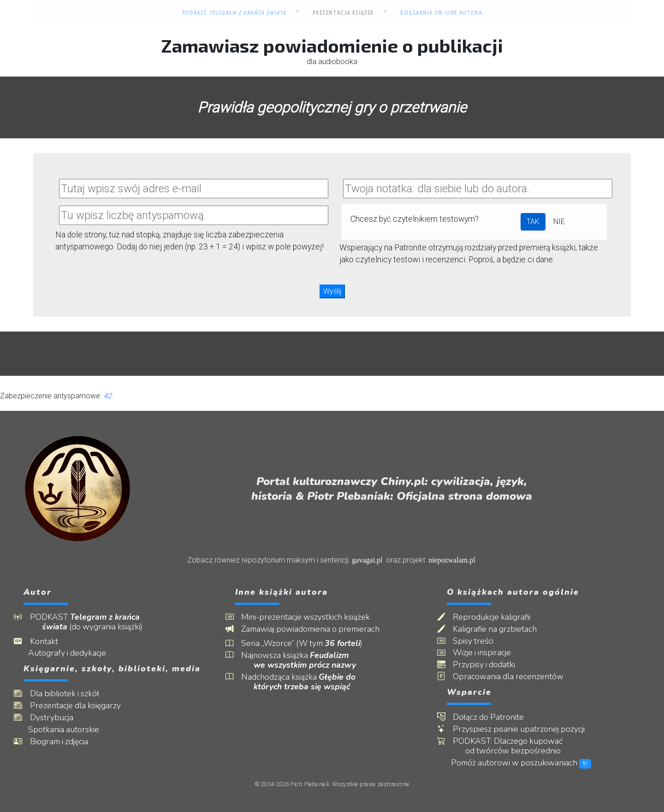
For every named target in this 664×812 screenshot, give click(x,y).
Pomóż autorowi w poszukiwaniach (528, 763)
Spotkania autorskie (71, 730)
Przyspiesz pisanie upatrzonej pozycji (525, 729)
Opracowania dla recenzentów (515, 677)
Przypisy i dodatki (490, 665)
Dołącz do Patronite (495, 717)
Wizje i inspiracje (488, 653)
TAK (533, 222)
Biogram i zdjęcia (65, 742)
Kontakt (50, 642)
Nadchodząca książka (305, 682)
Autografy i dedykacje (74, 653)
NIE (559, 222)
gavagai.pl (367, 560)
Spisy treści (480, 641)
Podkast (234, 13)
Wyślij (332, 291)
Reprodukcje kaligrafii (498, 617)
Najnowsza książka (305, 660)
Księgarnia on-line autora (441, 13)
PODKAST (92, 622)
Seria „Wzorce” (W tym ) (308, 643)
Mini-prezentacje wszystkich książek (312, 617)
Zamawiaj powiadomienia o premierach (317, 629)
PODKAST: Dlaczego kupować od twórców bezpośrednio (514, 746)
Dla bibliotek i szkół (71, 694)
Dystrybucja (58, 718)
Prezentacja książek (343, 13)
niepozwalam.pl (452, 560)
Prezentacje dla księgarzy (81, 706)
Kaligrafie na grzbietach (501, 629)
